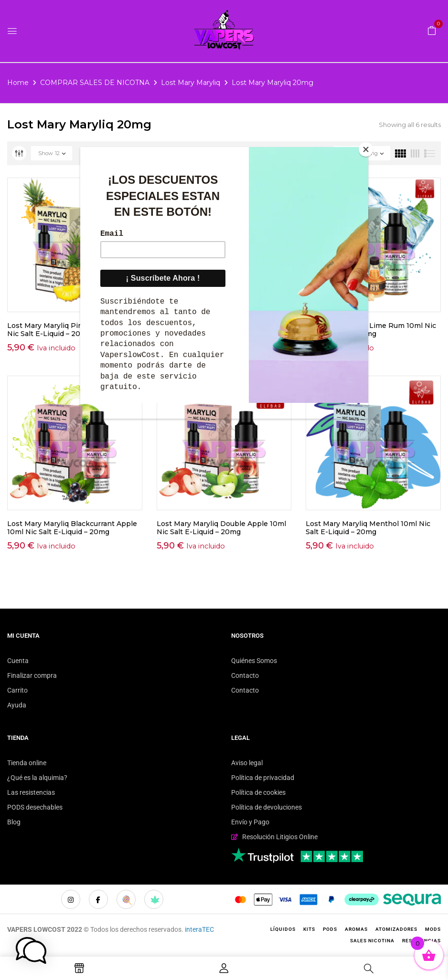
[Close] (366, 149)
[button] (432, 30)
